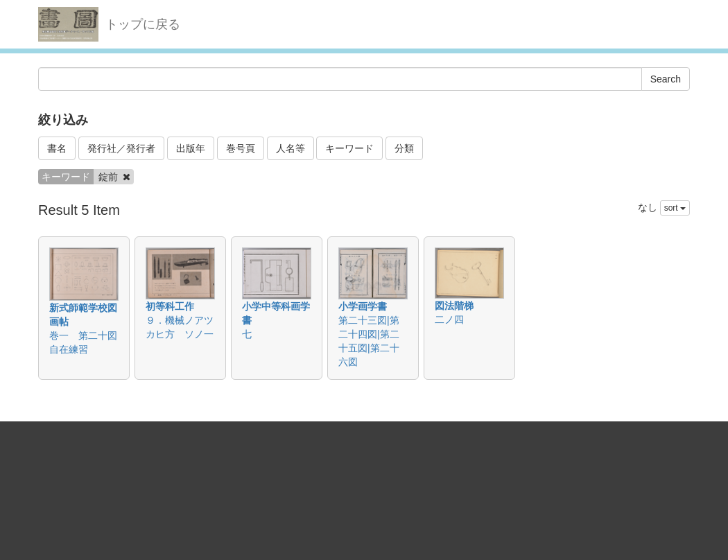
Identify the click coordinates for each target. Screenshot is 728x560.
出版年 (191, 148)
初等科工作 (170, 306)
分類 (404, 148)
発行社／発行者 (121, 148)
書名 (57, 148)
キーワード (349, 148)
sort (675, 208)
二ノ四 (449, 320)
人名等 (291, 148)
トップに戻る (143, 24)
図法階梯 (454, 306)
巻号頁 (241, 148)
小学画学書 (363, 306)
